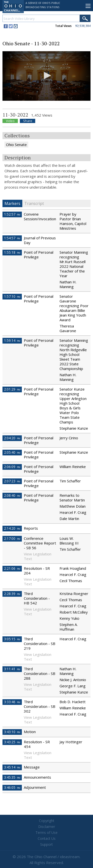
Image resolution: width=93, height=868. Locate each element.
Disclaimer (47, 827)
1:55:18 (12, 252)
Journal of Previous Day (40, 240)
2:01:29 (12, 389)
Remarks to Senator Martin (72, 498)
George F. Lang (73, 686)
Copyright (47, 821)
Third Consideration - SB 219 (40, 644)
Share (28, 121)
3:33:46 (12, 702)
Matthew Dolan (73, 506)
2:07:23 (12, 481)
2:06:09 (12, 467)
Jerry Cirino (69, 438)
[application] (46, 76)
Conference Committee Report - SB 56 (40, 543)
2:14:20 (12, 528)
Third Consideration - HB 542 (37, 598)
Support (46, 844)
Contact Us (47, 838)
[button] (47, 75)
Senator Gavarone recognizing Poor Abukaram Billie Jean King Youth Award (74, 308)
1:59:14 (12, 340)
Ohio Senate (16, 145)
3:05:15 (12, 639)
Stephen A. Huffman (69, 627)
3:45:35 (12, 777)
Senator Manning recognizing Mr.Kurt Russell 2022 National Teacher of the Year (74, 264)
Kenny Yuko (69, 618)
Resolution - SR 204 (37, 571)
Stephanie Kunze (74, 428)
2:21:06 (12, 568)
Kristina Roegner (74, 594)
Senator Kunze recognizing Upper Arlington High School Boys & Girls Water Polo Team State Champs (73, 406)
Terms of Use (46, 832)
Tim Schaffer (70, 481)
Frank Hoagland (73, 568)
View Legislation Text (38, 556)
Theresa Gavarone (68, 328)
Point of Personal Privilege (39, 255)
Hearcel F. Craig (73, 512)
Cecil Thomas (71, 581)
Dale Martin (69, 519)
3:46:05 (12, 787)
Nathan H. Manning (68, 284)
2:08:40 (12, 495)
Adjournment (35, 787)
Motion (30, 732)
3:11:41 (12, 669)
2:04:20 (12, 438)
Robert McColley (74, 612)
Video (10, 121)
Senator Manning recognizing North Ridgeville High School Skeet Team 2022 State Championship (74, 354)
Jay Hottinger (71, 742)
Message (32, 767)
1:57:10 (12, 296)
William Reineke (73, 467)
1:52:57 (12, 214)
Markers (12, 203)
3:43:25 (12, 742)
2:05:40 (12, 452)
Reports (31, 528)
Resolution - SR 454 (37, 744)
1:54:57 (12, 238)
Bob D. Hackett (73, 702)
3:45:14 (12, 767)
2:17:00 (12, 538)
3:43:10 (12, 732)
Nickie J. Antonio (73, 680)
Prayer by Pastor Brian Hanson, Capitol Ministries (73, 221)
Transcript (34, 203)
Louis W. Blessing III (69, 541)
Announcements (37, 777)
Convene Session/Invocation (40, 216)
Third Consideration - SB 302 (40, 706)
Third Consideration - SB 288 (40, 673)
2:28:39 (12, 594)
